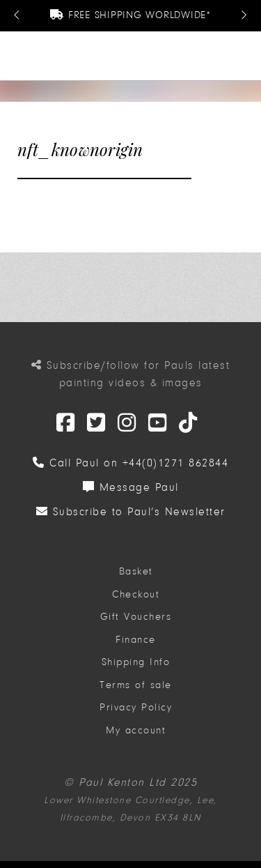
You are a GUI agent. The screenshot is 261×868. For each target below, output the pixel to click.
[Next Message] (244, 16)
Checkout (136, 594)
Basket (136, 571)
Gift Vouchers (136, 617)
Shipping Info (136, 662)
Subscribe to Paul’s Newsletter (131, 512)
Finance (136, 640)
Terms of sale (136, 685)
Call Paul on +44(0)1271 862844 (130, 463)
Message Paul (131, 487)
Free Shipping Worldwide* (130, 15)
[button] (245, 56)
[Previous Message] (17, 16)
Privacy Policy (136, 707)
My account (136, 730)
